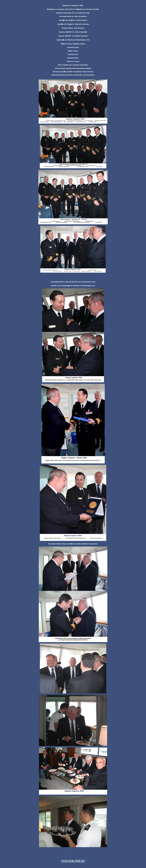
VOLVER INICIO (73, 861)
